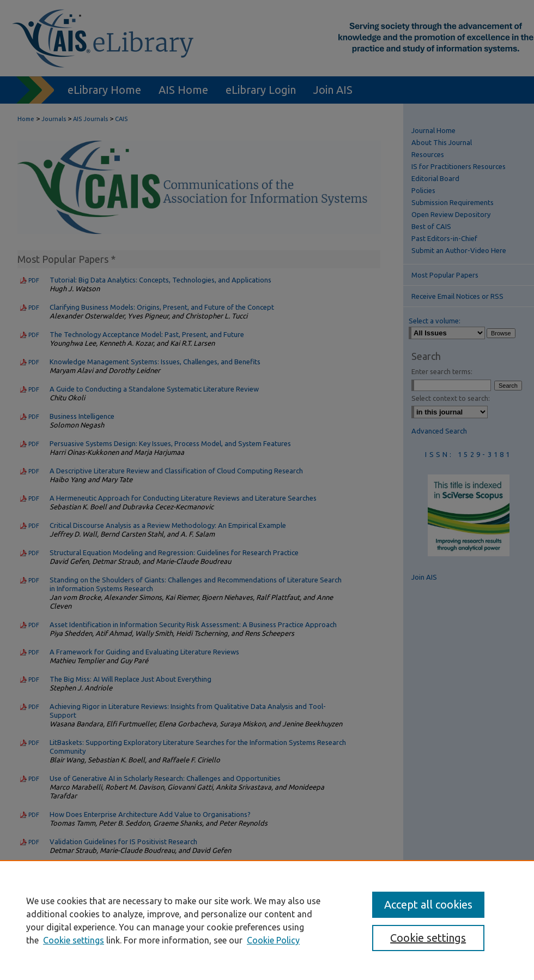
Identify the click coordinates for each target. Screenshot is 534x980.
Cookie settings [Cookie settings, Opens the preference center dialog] (428, 938)
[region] (267, 920)
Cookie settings (74, 940)
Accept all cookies (428, 904)
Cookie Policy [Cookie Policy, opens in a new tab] (273, 940)
